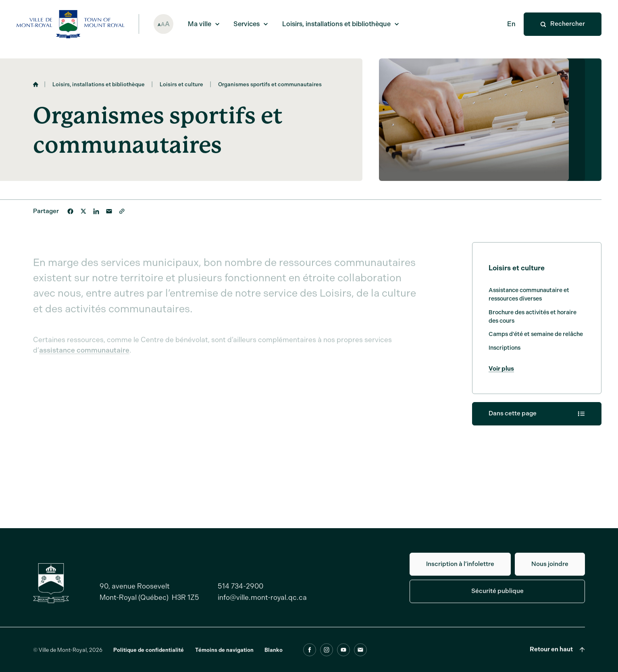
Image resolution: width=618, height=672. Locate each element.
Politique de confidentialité (149, 654)
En (511, 24)
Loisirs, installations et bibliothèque (99, 87)
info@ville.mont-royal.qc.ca (262, 602)
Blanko (274, 654)
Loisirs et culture (181, 87)
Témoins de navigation (224, 654)
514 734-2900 (240, 591)
